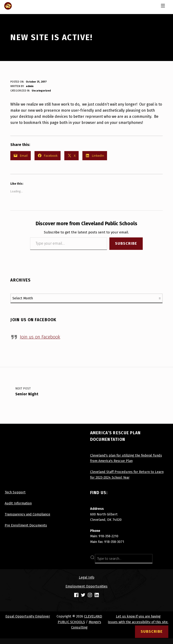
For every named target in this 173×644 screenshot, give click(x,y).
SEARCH (163, 559)
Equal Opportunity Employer (28, 616)
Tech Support (15, 492)
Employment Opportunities (86, 586)
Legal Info (87, 577)
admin (30, 86)
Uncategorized (41, 91)
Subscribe (126, 243)
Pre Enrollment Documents (26, 525)
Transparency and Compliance (27, 514)
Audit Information (18, 503)
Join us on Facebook (33, 320)
